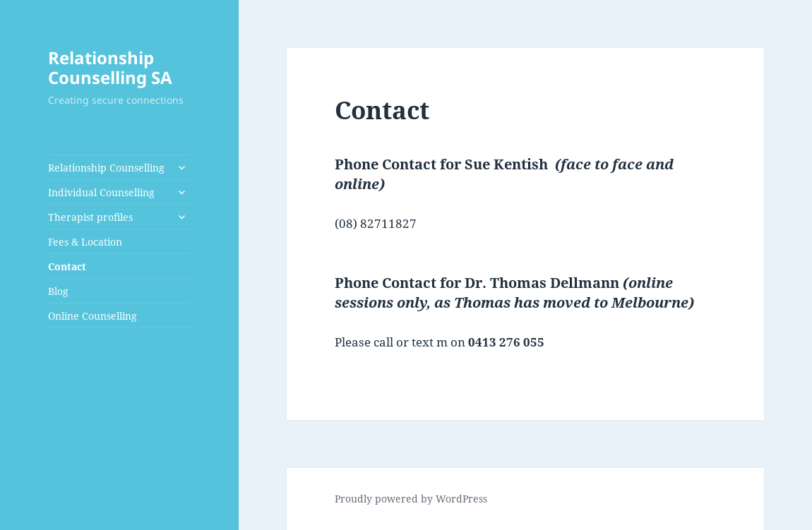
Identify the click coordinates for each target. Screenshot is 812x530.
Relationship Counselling (106, 168)
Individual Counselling (101, 192)
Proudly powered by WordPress (411, 499)
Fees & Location (85, 242)
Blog (58, 291)
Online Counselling (92, 316)
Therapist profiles (90, 217)
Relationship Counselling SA (110, 67)
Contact (67, 266)
